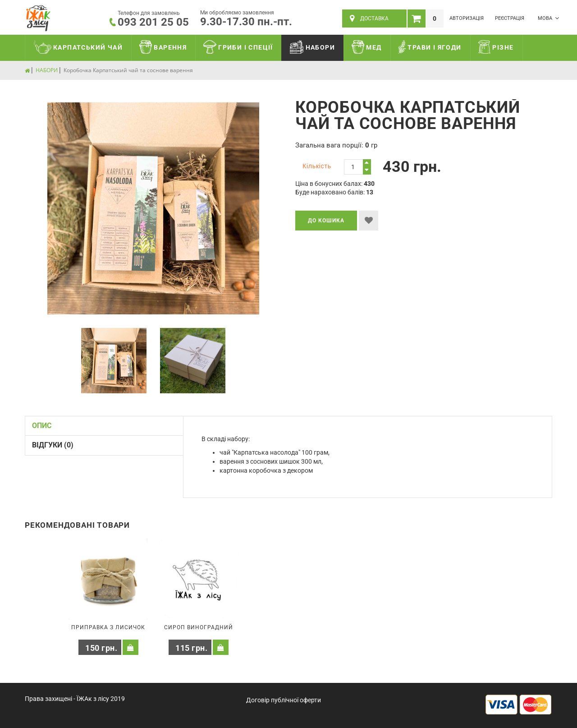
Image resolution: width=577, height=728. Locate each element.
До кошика (326, 221)
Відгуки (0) (53, 445)
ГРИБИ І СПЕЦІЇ (238, 47)
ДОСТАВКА (369, 18)
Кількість (317, 166)
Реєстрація (510, 18)
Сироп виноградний (199, 627)
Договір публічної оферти (284, 700)
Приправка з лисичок (108, 627)
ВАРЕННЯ (163, 47)
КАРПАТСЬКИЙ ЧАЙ (78, 47)
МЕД (367, 47)
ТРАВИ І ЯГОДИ (430, 47)
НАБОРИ (312, 47)
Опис (42, 426)
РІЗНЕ (496, 47)
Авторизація (467, 18)
